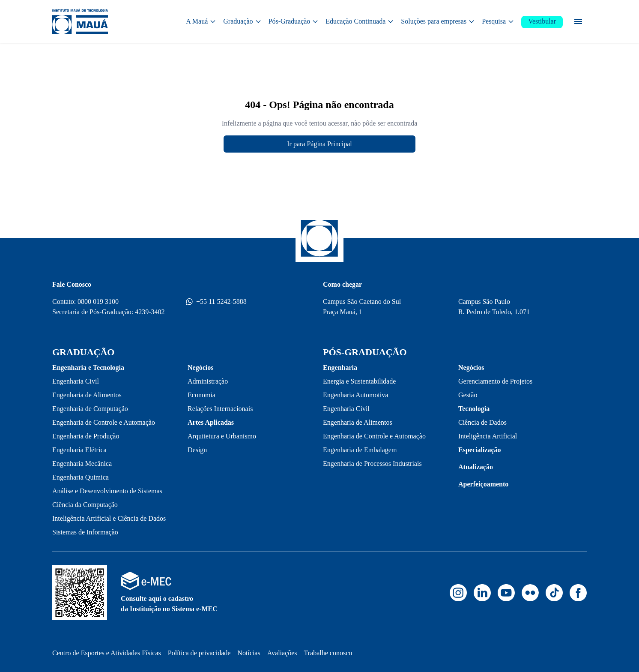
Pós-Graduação (294, 21)
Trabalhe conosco (328, 653)
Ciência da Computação (85, 505)
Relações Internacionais (220, 409)
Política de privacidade (199, 653)
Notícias (249, 653)
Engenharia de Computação (90, 409)
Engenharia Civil (76, 381)
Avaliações (282, 653)
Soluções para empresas (438, 21)
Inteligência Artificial (488, 436)
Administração (208, 381)
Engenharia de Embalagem (360, 450)
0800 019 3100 (98, 301)
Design (197, 450)
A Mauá (201, 21)
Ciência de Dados (482, 422)
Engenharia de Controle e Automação (104, 422)
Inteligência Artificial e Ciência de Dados (109, 518)
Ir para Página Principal (319, 144)
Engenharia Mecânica (82, 463)
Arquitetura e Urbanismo (222, 436)
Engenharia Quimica (81, 477)
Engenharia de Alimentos (87, 395)
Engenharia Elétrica (79, 450)
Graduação (242, 21)
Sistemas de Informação (85, 532)
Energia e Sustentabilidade (359, 381)
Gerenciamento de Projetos (495, 381)
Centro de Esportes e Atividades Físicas (107, 653)
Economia (202, 395)
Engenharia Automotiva (355, 395)
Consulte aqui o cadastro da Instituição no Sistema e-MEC (169, 604)
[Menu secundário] (578, 21)
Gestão (468, 395)
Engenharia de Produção (86, 436)
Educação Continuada (360, 21)
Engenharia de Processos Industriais (372, 463)
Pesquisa (498, 21)
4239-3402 (150, 312)
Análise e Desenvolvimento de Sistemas (107, 491)
